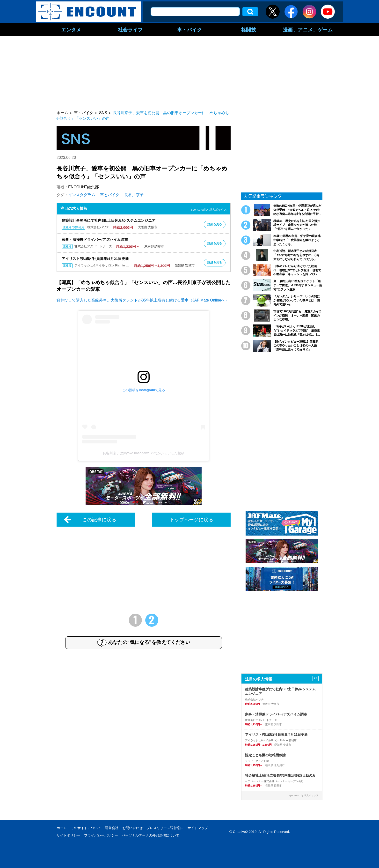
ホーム (62, 828)
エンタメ (71, 29)
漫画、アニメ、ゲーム (308, 29)
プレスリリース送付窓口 (165, 828)
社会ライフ (130, 29)
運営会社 (112, 828)
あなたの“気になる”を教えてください (144, 643)
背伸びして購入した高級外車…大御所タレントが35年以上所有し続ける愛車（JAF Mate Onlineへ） (143, 300)
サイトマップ (198, 828)
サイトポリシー (68, 835)
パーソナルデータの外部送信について (151, 835)
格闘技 (249, 29)
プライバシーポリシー (101, 835)
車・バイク (189, 29)
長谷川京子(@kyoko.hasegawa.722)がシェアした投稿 (143, 453)
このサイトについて (86, 828)
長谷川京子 (134, 195)
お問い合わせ (132, 828)
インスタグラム (82, 195)
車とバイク (110, 195)
